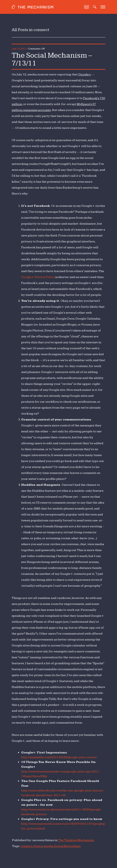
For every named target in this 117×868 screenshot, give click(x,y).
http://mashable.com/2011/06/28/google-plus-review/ (60, 757)
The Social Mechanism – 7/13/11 (55, 59)
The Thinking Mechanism (76, 840)
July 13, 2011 (19, 49)
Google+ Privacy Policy (39, 277)
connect (26, 846)
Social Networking (68, 846)
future (38, 846)
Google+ (85, 74)
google (49, 846)
